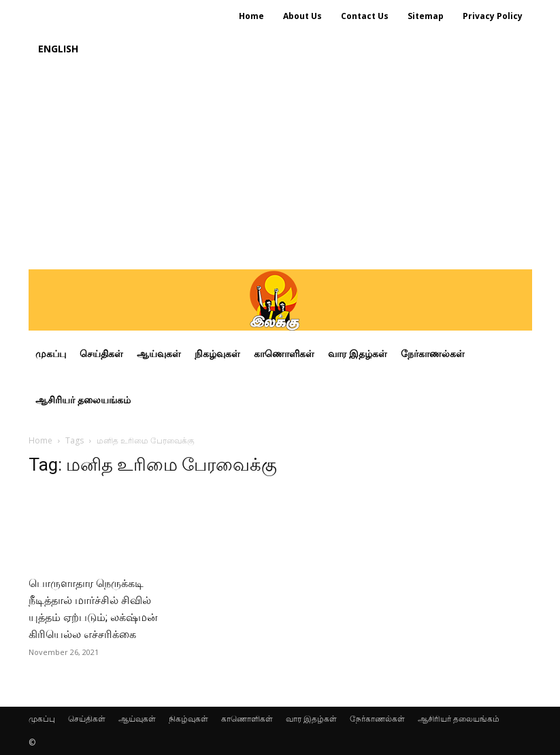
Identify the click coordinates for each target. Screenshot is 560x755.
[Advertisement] (280, 167)
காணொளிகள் (247, 719)
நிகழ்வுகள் (188, 719)
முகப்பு (42, 719)
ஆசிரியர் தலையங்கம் (459, 719)
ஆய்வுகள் (137, 719)
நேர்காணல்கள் (377, 719)
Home (40, 440)
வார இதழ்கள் (311, 719)
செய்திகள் (87, 719)
